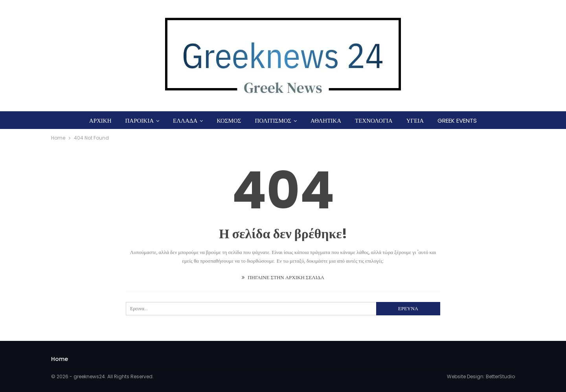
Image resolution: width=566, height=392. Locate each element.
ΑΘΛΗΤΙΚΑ (326, 121)
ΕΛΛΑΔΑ (185, 121)
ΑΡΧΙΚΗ (100, 121)
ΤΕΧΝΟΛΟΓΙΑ (374, 121)
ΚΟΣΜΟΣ (229, 121)
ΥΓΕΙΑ (415, 121)
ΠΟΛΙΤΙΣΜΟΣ (273, 121)
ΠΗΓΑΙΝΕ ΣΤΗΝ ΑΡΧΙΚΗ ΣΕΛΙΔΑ (283, 277)
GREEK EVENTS (457, 121)
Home (60, 359)
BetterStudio (500, 376)
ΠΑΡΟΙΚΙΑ (139, 121)
